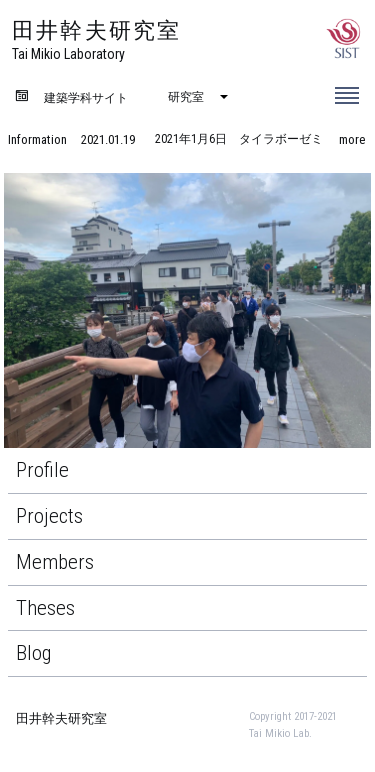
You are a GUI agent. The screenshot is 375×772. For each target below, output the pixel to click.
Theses (45, 608)
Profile (42, 470)
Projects (49, 516)
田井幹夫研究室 (61, 718)
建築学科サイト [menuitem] (86, 98)
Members (55, 562)
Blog (34, 653)
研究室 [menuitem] (186, 97)
